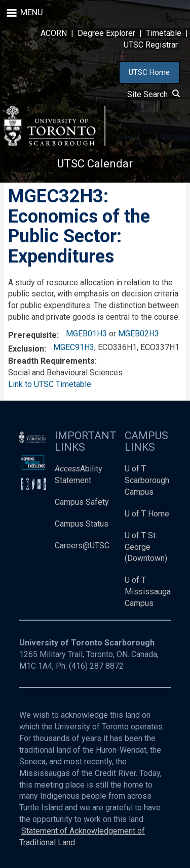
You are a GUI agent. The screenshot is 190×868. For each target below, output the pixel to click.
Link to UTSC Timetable (50, 384)
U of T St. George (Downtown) (146, 547)
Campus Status (82, 524)
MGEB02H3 (139, 334)
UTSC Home (149, 72)
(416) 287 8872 (96, 666)
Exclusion (26, 349)
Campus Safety (82, 502)
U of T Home (147, 514)
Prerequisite (32, 335)
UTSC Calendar (95, 164)
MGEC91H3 (74, 347)
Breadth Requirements (51, 361)
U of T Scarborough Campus (147, 480)
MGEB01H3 (86, 334)
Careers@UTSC (82, 546)
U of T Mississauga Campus (148, 592)
